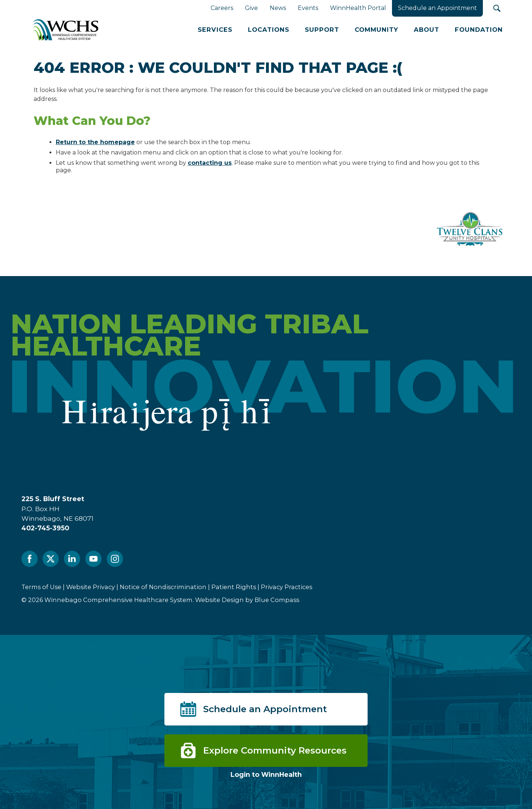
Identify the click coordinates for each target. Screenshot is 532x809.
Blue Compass (277, 600)
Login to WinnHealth (266, 774)
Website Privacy (91, 587)
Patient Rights (234, 587)
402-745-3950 (45, 528)
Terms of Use (41, 587)
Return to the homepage (95, 142)
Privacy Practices (287, 587)
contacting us (210, 163)
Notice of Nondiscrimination (163, 587)
